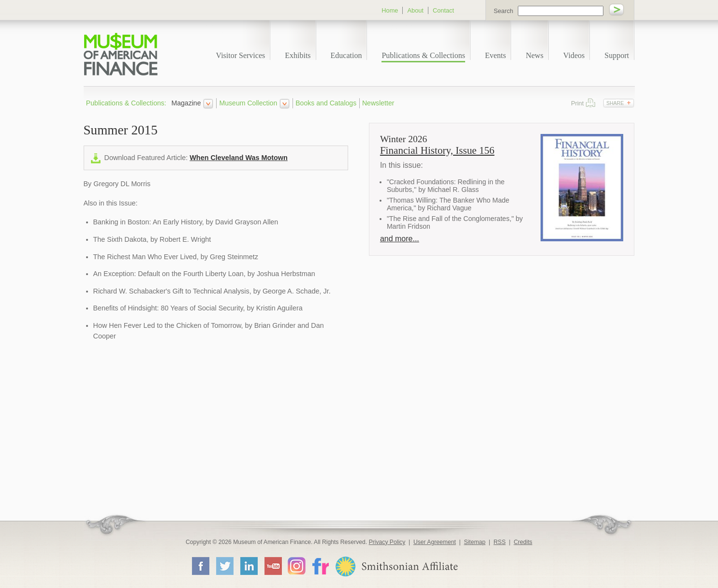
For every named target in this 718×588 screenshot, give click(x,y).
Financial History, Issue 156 (437, 150)
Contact (443, 10)
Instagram (297, 566)
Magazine (186, 103)
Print (591, 103)
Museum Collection (249, 103)
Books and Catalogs (326, 103)
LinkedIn (249, 566)
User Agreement (435, 542)
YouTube (273, 566)
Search (504, 11)
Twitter (224, 566)
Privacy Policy (387, 542)
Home (390, 10)
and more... (400, 239)
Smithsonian (396, 566)
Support (617, 55)
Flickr (320, 566)
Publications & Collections (423, 55)
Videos (574, 55)
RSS (500, 542)
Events (496, 55)
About (415, 10)
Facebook (200, 566)
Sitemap (475, 542)
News (534, 55)
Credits (523, 542)
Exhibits (298, 55)
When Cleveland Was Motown (239, 158)
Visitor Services (241, 55)
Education (346, 55)
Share (615, 103)
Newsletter (378, 103)
